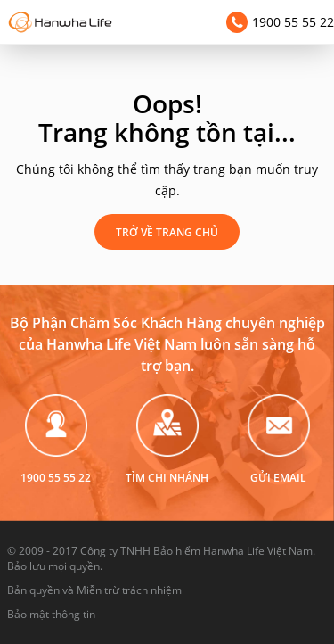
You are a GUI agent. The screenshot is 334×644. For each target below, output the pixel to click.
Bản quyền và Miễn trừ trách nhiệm (94, 590)
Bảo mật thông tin (51, 614)
